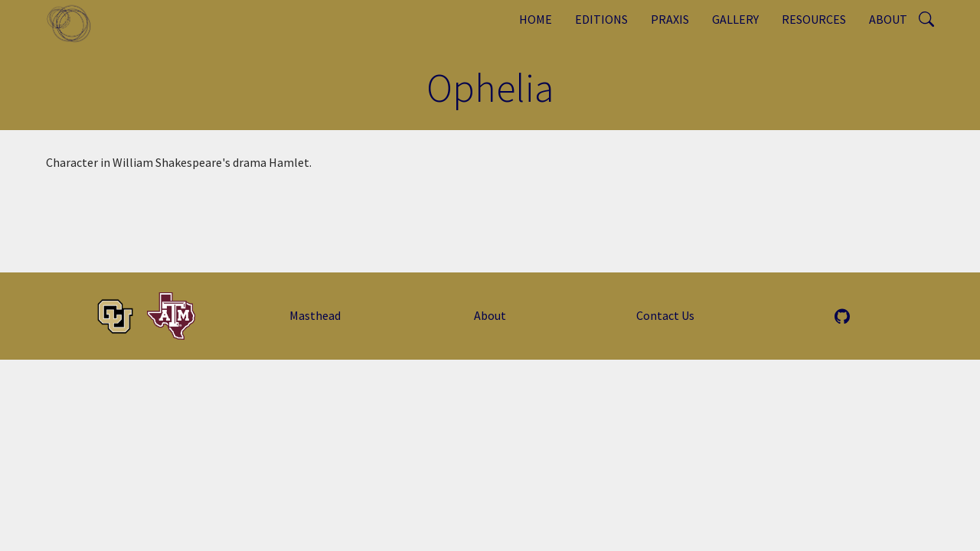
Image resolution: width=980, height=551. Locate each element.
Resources (814, 19)
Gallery (735, 19)
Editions (601, 19)
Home (536, 19)
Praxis (670, 19)
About (888, 19)
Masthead (315, 315)
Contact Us (665, 315)
